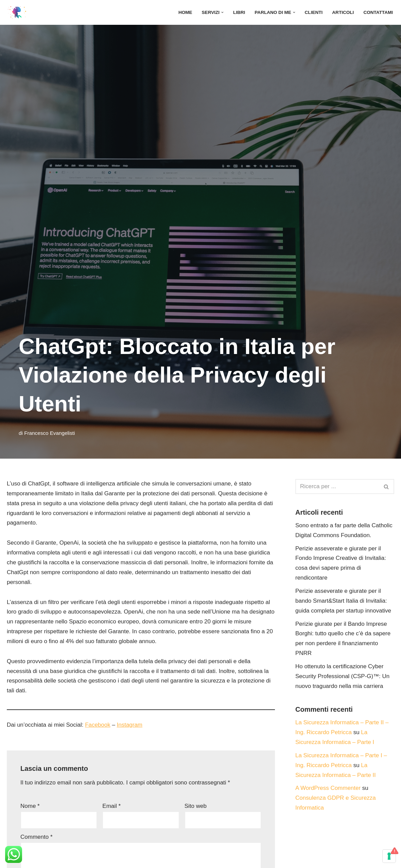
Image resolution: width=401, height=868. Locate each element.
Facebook (98, 725)
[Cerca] (337, 486)
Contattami (378, 12)
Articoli (343, 12)
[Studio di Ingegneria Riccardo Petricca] (17, 12)
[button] (222, 12)
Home (185, 12)
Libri (239, 12)
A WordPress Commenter (328, 788)
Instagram (130, 725)
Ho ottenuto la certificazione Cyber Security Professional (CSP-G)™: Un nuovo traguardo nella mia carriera (343, 677)
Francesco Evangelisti (50, 433)
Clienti (313, 12)
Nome (30, 806)
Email (111, 806)
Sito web (196, 806)
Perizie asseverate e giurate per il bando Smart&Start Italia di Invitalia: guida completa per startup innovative (343, 601)
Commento (37, 837)
